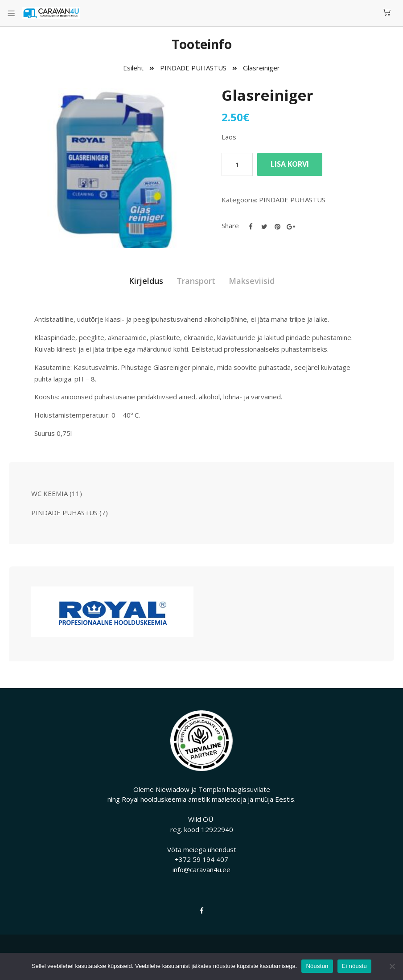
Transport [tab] (196, 281)
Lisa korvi (290, 164)
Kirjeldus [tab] (146, 281)
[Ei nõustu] (392, 966)
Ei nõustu (354, 966)
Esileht (133, 68)
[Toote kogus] (237, 164)
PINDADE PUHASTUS (193, 68)
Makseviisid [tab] (252, 281)
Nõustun (317, 966)
